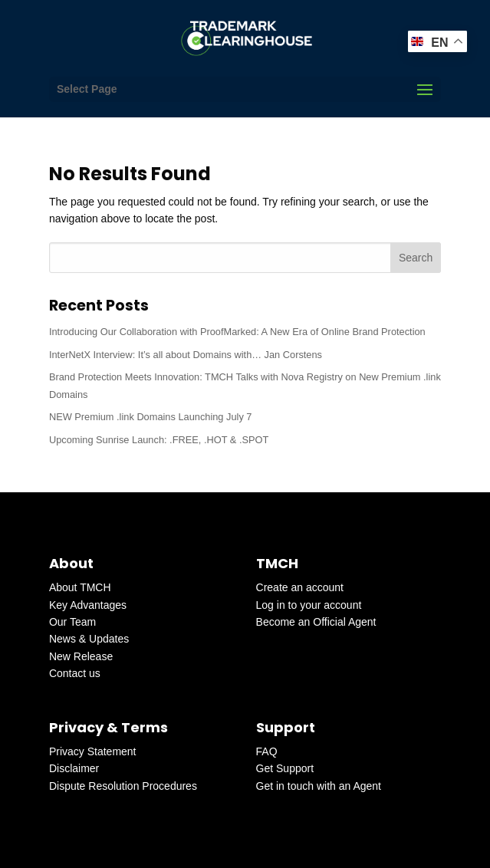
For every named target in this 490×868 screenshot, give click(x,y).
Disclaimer (74, 768)
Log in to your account (309, 605)
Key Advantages (88, 605)
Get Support (285, 768)
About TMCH (80, 587)
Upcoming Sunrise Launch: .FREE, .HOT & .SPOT (159, 440)
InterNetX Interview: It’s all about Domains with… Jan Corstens (186, 355)
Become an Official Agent (316, 622)
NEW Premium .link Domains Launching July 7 (151, 417)
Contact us (75, 673)
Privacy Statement (93, 751)
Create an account (300, 587)
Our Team (72, 622)
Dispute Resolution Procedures (123, 786)
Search (416, 258)
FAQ (267, 751)
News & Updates (89, 639)
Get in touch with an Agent (319, 786)
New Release (81, 656)
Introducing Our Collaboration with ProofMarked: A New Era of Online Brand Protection (237, 332)
